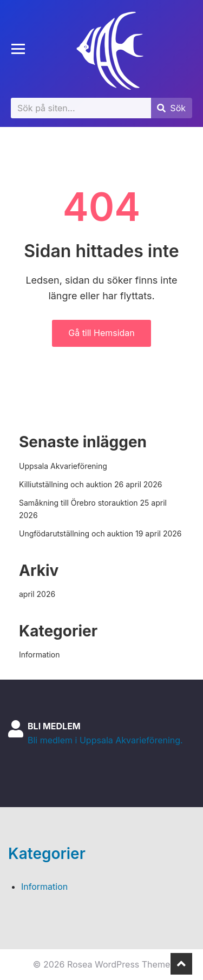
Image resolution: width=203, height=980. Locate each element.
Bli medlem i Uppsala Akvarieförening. (105, 740)
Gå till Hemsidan (101, 333)
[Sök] (81, 108)
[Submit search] (171, 108)
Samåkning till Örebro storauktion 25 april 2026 (93, 509)
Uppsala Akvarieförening (63, 466)
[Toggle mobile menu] (18, 49)
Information (39, 655)
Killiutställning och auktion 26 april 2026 (90, 484)
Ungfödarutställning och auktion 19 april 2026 (100, 533)
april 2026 (37, 594)
